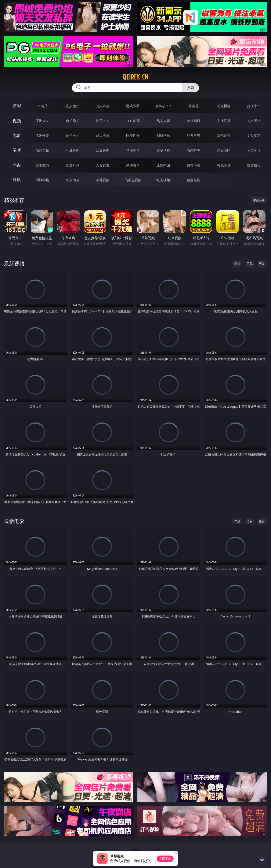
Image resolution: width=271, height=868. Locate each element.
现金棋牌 (224, 106)
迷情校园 (163, 165)
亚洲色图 (73, 150)
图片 (17, 150)
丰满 (237, 521)
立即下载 (165, 859)
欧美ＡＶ (103, 121)
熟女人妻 (163, 121)
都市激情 (42, 165)
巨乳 (250, 264)
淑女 (250, 521)
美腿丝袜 (163, 150)
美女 (237, 264)
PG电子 (42, 106)
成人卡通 (103, 136)
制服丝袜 (163, 136)
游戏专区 (133, 106)
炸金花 (194, 106)
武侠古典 (133, 165)
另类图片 (254, 150)
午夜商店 (73, 180)
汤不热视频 (133, 180)
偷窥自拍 (42, 150)
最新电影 (14, 521)
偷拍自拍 (73, 136)
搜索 (191, 88)
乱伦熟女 (224, 136)
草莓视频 (103, 180)
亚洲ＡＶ (42, 121)
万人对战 (103, 106)
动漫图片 (133, 150)
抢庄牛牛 (254, 106)
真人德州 (73, 106)
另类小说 (194, 165)
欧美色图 (103, 150)
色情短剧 (194, 180)
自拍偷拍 (73, 121)
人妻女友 (103, 165)
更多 (262, 264)
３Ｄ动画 (133, 121)
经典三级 (194, 136)
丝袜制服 (194, 121)
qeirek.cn (135, 77)
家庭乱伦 (73, 165)
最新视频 (14, 263)
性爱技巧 (254, 165)
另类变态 (254, 136)
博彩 (17, 106)
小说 (17, 165)
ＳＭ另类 (254, 121)
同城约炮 (42, 180)
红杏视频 (163, 180)
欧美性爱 (133, 136)
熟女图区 (224, 150)
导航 (17, 180)
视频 (17, 121)
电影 (17, 135)
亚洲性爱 (42, 136)
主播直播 (224, 121)
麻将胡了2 (163, 106)
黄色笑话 (224, 165)
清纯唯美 (194, 150)
